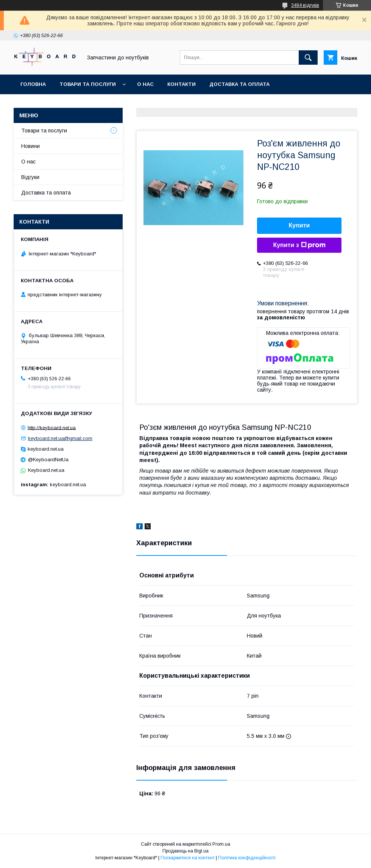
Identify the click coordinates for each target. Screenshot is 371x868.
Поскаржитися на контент (188, 858)
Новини (30, 146)
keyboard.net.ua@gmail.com (60, 438)
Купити (299, 225)
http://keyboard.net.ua (52, 427)
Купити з (299, 245)
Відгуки (30, 177)
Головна (33, 84)
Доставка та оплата (239, 84)
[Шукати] (308, 58)
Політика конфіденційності (247, 858)
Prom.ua (221, 844)
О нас (145, 84)
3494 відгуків (305, 5)
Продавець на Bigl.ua (185, 851)
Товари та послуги (88, 84)
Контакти (182, 84)
